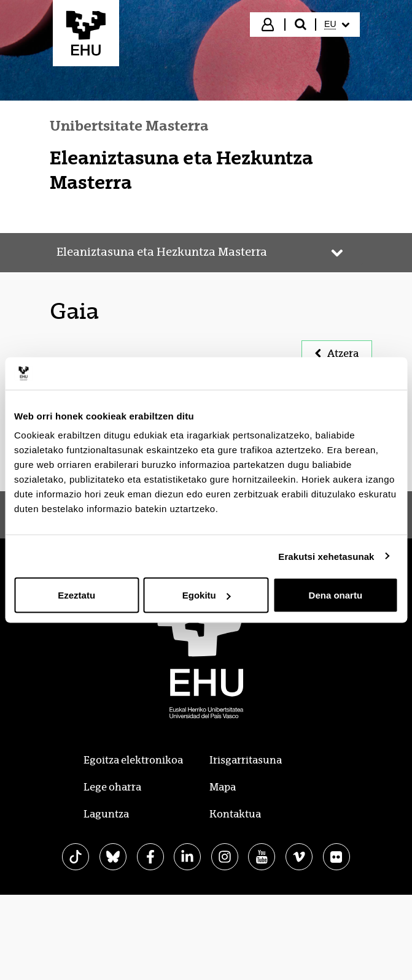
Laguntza (106, 814)
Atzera (337, 354)
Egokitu (207, 595)
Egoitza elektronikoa (133, 760)
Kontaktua (235, 814)
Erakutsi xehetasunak (326, 556)
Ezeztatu (76, 595)
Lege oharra (112, 787)
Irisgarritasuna (246, 760)
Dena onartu (336, 595)
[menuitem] (336, 25)
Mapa (223, 787)
